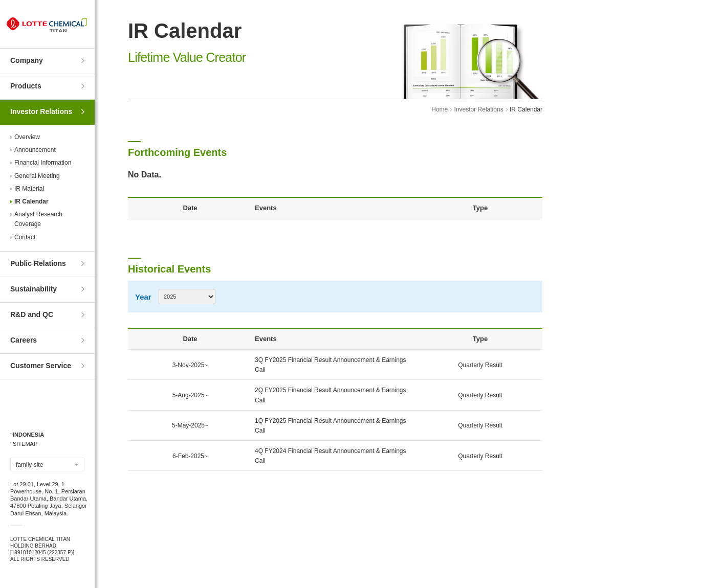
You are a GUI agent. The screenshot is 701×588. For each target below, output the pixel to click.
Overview (27, 137)
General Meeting (37, 176)
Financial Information (43, 163)
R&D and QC (32, 314)
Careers (24, 340)
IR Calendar (31, 201)
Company (27, 60)
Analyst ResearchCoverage (38, 219)
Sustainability (34, 289)
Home (440, 109)
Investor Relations (41, 111)
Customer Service (41, 366)
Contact (25, 237)
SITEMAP (25, 444)
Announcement (35, 150)
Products (26, 86)
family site (29, 465)
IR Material (29, 189)
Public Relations (38, 263)
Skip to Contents (0, 0)
